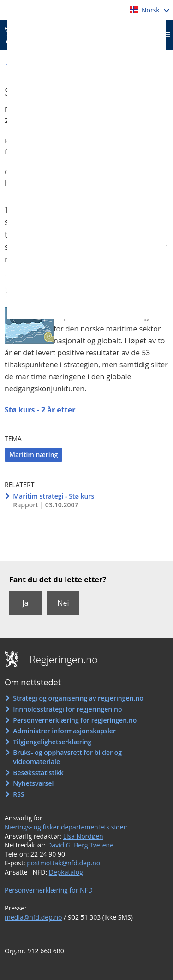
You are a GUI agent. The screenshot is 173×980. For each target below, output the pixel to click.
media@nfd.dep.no (33, 917)
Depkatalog (66, 872)
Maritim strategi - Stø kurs (54, 496)
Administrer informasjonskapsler (64, 731)
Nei (63, 603)
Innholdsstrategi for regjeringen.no (67, 709)
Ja (25, 603)
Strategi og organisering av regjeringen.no (78, 698)
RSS (18, 794)
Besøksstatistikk (38, 773)
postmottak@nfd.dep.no (63, 863)
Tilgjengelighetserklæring (52, 742)
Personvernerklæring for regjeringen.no (75, 720)
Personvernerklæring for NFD (49, 890)
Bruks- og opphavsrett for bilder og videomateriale (67, 757)
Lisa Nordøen (83, 836)
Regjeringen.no (61, 659)
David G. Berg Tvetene (81, 845)
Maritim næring (33, 455)
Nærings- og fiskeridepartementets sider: (66, 827)
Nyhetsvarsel (33, 783)
